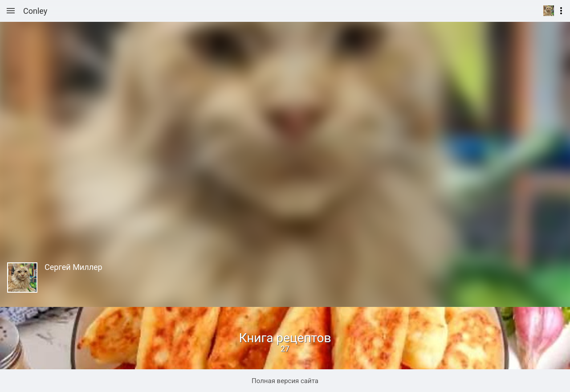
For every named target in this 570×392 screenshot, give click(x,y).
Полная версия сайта (285, 381)
